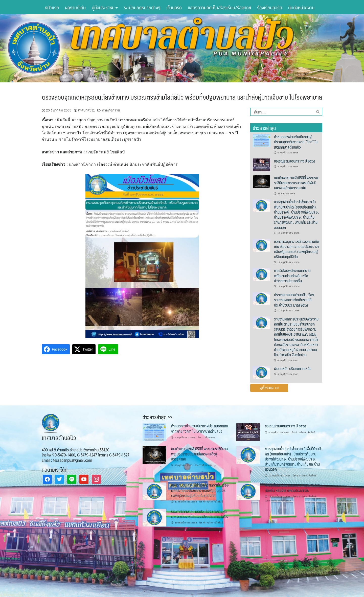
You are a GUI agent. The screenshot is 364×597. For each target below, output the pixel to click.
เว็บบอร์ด (174, 7)
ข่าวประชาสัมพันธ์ (305, 432)
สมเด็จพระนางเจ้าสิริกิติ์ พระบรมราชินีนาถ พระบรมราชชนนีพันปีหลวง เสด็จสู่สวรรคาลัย (296, 183)
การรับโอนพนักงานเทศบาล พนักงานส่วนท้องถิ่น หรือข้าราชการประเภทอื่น (292, 275)
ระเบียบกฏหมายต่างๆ (142, 7)
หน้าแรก (52, 7)
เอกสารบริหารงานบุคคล (278, 501)
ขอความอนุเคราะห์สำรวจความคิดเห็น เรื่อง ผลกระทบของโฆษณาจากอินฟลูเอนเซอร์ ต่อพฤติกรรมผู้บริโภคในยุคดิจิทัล (297, 249)
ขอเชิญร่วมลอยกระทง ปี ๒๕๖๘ (295, 161)
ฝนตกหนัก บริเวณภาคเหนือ (293, 368)
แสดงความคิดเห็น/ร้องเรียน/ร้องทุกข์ (219, 7)
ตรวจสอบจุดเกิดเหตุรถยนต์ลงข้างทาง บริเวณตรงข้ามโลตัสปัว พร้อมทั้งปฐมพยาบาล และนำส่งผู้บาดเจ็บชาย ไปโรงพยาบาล (182, 97)
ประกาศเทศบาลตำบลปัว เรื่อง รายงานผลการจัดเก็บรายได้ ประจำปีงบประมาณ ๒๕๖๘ (294, 300)
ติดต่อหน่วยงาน (301, 7)
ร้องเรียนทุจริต (270, 7)
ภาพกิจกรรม (111, 110)
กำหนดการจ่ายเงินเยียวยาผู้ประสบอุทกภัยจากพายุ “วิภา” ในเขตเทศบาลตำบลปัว (296, 142)
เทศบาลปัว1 (86, 110)
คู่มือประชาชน (105, 7)
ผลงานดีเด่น (75, 7)
